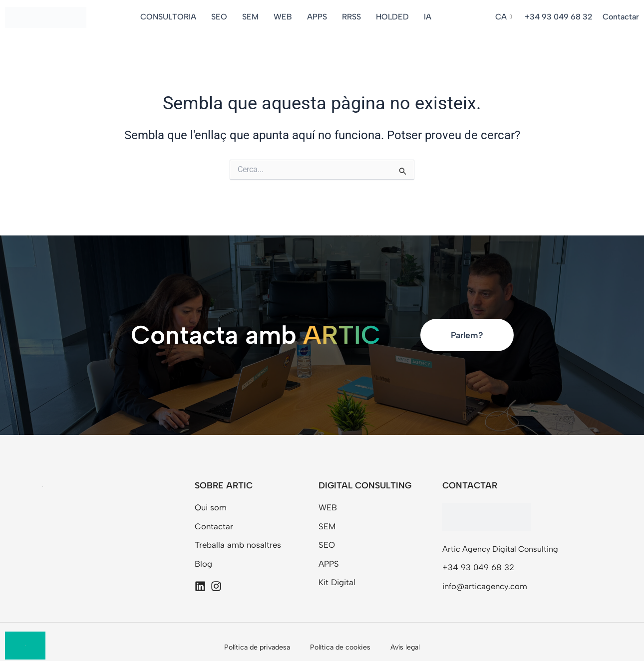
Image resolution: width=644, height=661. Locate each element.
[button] (505, 17)
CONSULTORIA (170, 17)
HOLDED (394, 17)
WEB (284, 17)
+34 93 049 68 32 (559, 17)
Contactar (621, 17)
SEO (221, 17)
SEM (252, 17)
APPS (319, 17)
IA (429, 17)
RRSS (353, 17)
